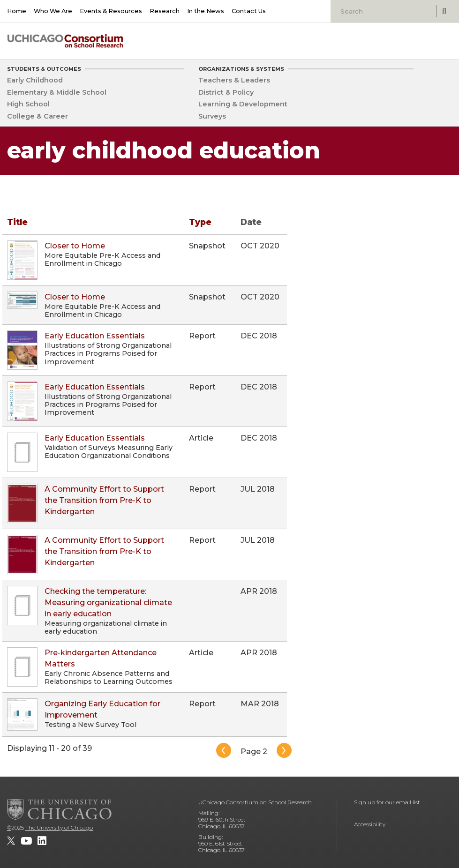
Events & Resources (111, 11)
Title (17, 222)
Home (17, 11)
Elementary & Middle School (57, 92)
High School (28, 104)
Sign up (365, 802)
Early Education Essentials (95, 336)
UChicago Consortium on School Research (255, 802)
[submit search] (444, 11)
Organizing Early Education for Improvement (102, 709)
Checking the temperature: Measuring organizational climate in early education (108, 602)
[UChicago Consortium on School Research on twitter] (11, 841)
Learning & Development (243, 104)
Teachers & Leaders (234, 80)
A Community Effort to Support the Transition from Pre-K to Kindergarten (104, 500)
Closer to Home (75, 246)
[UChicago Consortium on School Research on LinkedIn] (42, 841)
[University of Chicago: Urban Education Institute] (416, 38)
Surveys (212, 116)
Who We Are (53, 11)
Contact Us (249, 11)
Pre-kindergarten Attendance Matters (101, 658)
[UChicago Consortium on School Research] (65, 41)
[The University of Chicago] (60, 809)
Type (200, 222)
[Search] (384, 11)
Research (165, 11)
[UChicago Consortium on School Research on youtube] (26, 841)
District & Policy (226, 92)
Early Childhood (35, 80)
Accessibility (370, 824)
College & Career (38, 116)
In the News (206, 11)
